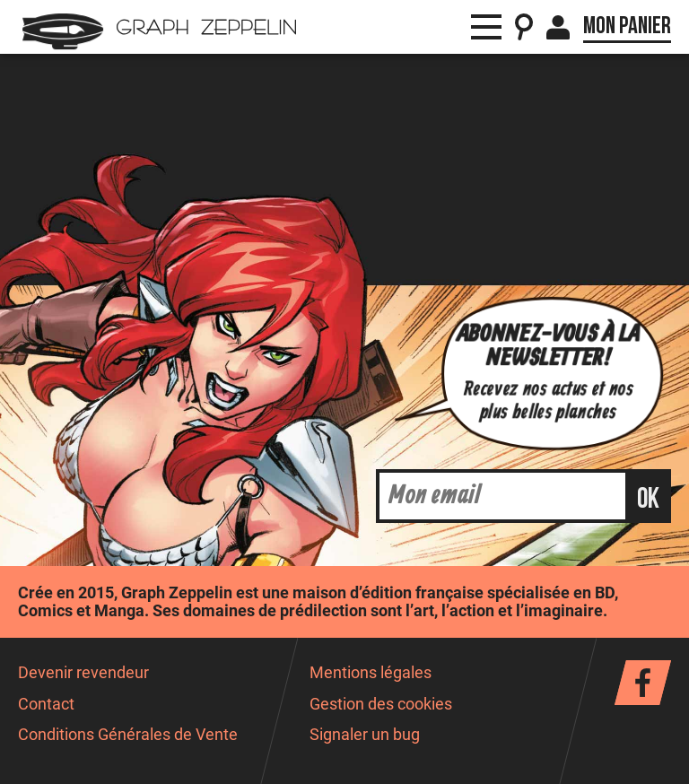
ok (648, 499)
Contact (46, 704)
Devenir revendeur (83, 673)
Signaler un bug (365, 735)
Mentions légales (371, 673)
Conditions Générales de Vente (128, 735)
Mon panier (627, 26)
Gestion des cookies (381, 704)
